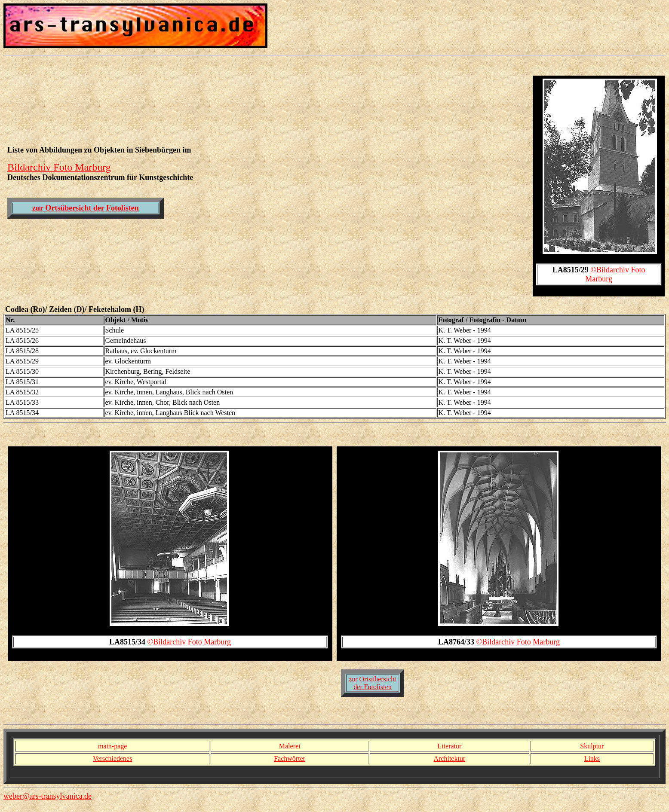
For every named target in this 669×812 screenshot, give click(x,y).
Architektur (449, 759)
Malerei (290, 746)
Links (592, 759)
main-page (113, 746)
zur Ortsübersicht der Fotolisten (86, 208)
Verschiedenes (113, 759)
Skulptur (592, 746)
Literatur (449, 746)
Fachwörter (290, 759)
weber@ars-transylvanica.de (48, 796)
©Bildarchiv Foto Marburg (189, 642)
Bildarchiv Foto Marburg (59, 167)
